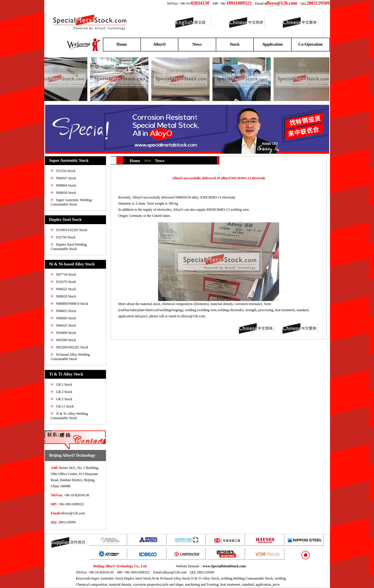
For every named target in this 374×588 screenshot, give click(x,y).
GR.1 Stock (64, 385)
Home (122, 44)
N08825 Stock (66, 311)
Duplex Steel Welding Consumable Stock (69, 247)
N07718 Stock (66, 274)
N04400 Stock (66, 333)
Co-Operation (310, 44)
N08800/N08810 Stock (72, 304)
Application (272, 44)
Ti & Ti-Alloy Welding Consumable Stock (69, 416)
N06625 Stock (66, 325)
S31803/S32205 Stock (71, 230)
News (197, 44)
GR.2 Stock (64, 392)
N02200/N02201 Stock (72, 347)
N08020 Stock (66, 296)
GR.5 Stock (64, 399)
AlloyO (159, 44)
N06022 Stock (66, 289)
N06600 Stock (66, 318)
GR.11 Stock (65, 406)
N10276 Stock (66, 282)
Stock (235, 44)
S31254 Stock (66, 171)
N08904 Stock (66, 185)
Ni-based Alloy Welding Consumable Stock (70, 357)
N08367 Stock (66, 178)
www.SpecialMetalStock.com (224, 566)
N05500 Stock (66, 340)
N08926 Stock (66, 193)
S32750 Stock (66, 237)
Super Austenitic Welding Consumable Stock (71, 202)
